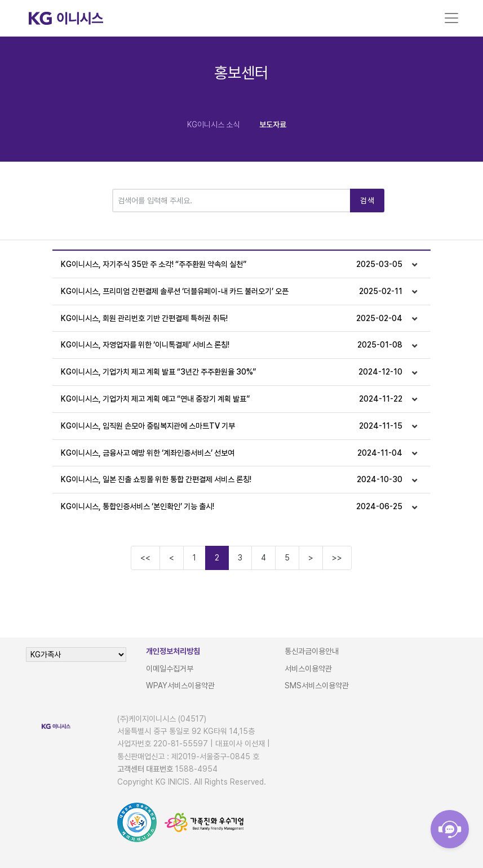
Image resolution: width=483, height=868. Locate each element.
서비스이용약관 (308, 669)
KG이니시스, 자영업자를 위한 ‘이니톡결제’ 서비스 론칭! (232, 345)
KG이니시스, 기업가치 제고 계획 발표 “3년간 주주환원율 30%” (232, 372)
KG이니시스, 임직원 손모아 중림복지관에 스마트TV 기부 (232, 426)
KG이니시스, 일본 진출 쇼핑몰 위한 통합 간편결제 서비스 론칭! (232, 480)
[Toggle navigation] (451, 18)
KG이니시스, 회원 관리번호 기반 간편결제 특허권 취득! (232, 319)
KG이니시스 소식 (213, 124)
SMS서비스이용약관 (317, 686)
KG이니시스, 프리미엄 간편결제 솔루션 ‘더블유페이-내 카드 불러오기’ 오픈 (232, 291)
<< (145, 558)
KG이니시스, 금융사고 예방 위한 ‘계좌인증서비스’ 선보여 (232, 453)
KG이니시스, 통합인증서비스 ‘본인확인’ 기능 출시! (232, 507)
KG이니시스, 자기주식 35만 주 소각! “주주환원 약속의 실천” (232, 264)
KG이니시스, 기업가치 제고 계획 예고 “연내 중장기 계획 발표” (232, 399)
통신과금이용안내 (312, 651)
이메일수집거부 (170, 669)
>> (337, 558)
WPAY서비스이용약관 (180, 686)
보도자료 (273, 124)
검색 (367, 201)
